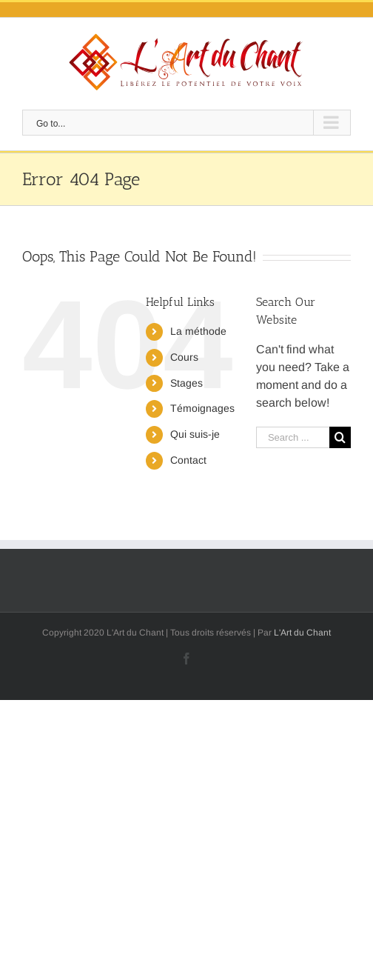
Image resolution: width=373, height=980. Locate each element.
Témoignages (202, 408)
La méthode (198, 331)
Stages (186, 383)
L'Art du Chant (302, 633)
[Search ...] (293, 437)
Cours (184, 357)
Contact (188, 460)
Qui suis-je (195, 434)
